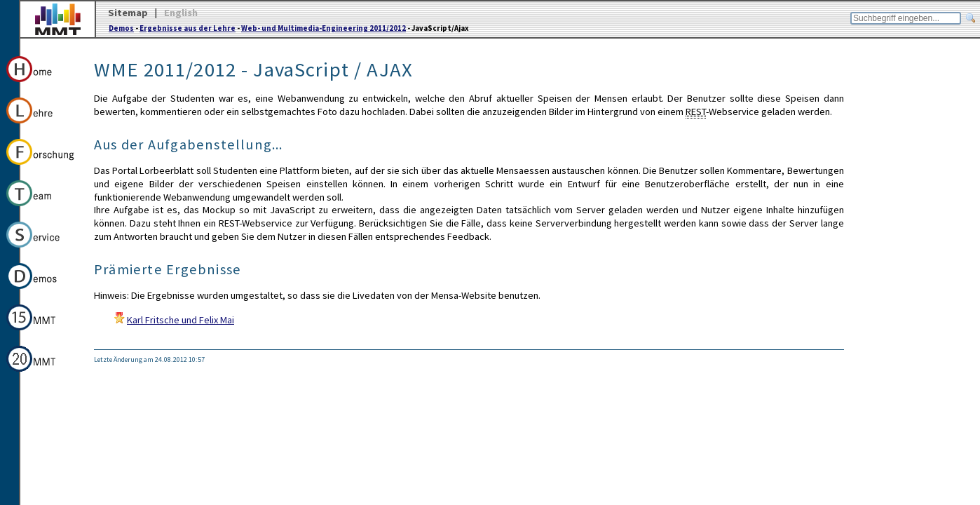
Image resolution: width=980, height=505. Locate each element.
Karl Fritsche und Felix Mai (181, 320)
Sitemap (128, 13)
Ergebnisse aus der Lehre (188, 28)
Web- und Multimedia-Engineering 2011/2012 (324, 28)
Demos (121, 28)
